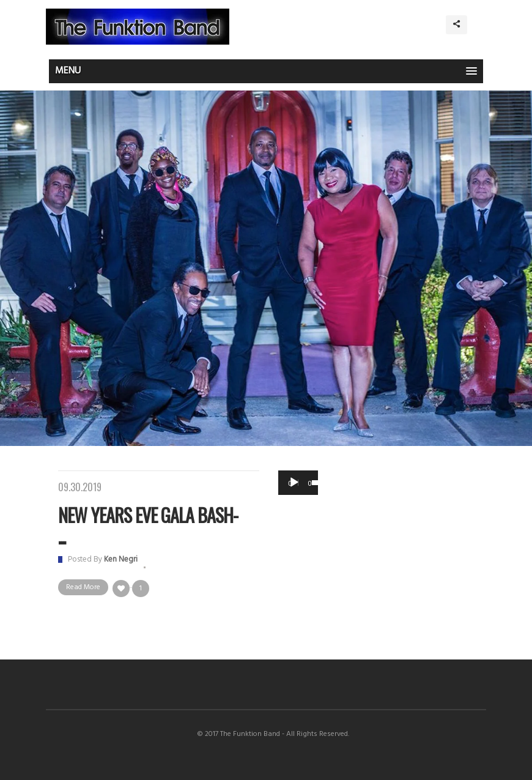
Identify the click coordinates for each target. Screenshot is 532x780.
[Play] (294, 483)
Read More (83, 587)
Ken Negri (121, 559)
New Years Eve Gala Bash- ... (148, 526)
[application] (298, 483)
